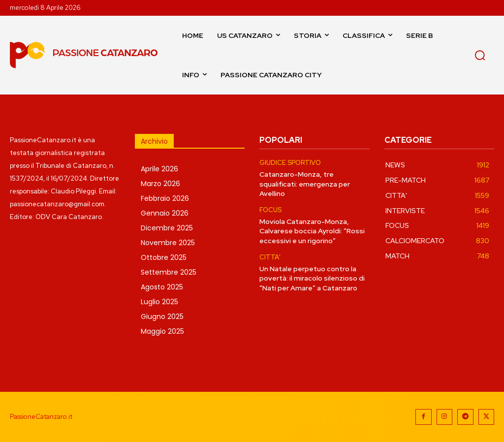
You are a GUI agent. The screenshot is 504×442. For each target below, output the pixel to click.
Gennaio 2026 (165, 213)
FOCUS (270, 210)
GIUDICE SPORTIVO (290, 163)
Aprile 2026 (159, 169)
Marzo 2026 (160, 184)
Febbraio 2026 (165, 198)
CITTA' (270, 257)
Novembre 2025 (168, 243)
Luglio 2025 (159, 302)
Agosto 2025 (162, 287)
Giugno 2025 (162, 316)
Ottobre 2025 (164, 257)
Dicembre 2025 (167, 228)
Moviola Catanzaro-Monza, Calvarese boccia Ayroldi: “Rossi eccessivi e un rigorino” (312, 231)
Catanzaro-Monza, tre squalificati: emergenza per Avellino (305, 184)
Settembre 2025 (169, 272)
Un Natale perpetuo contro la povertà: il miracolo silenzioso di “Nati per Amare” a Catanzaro (312, 278)
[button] (480, 55)
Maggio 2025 (162, 331)
